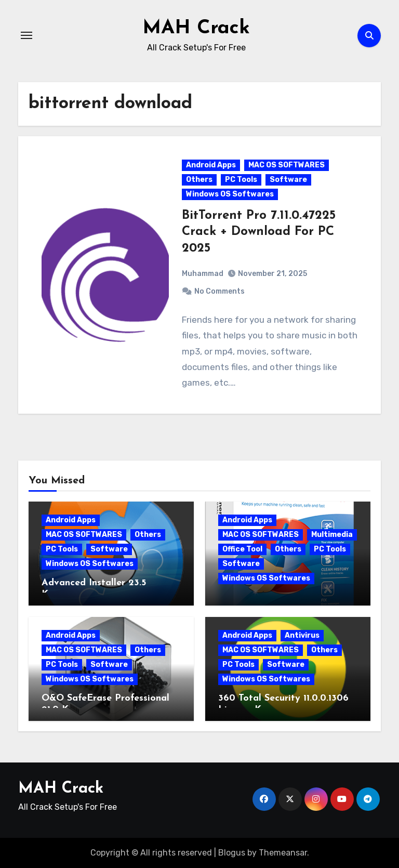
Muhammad (203, 274)
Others (199, 180)
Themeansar (283, 853)
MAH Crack (196, 28)
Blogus (232, 853)
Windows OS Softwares (230, 194)
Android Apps (211, 165)
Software (288, 180)
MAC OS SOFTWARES (287, 165)
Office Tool (242, 549)
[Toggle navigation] (26, 35)
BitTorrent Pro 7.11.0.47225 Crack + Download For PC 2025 (259, 232)
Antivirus (302, 635)
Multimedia (332, 535)
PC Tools (241, 180)
